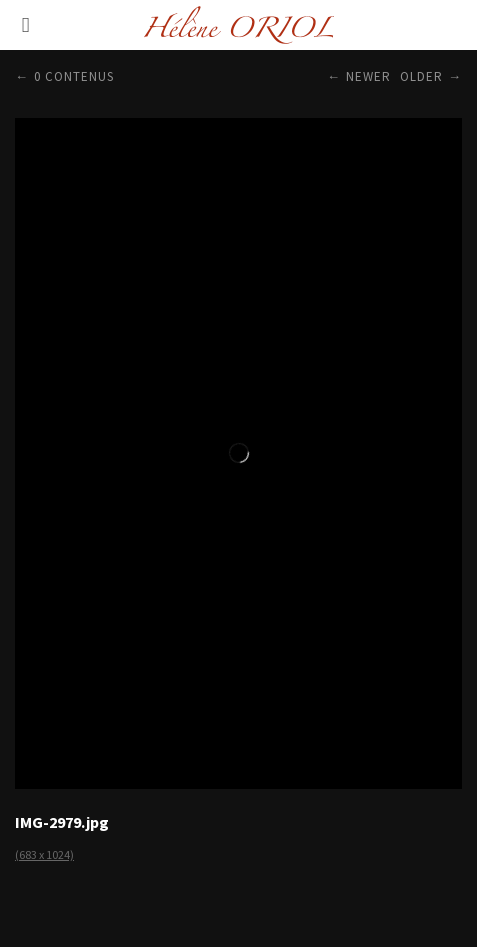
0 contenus (74, 76)
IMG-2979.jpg (62, 822)
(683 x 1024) (44, 854)
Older (421, 76)
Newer (368, 76)
